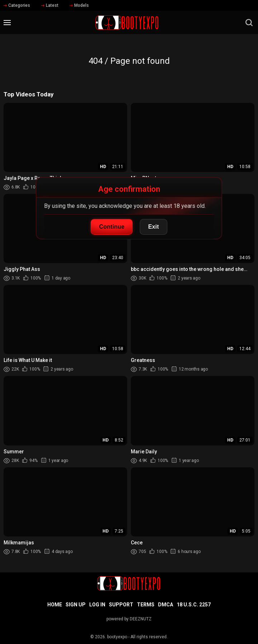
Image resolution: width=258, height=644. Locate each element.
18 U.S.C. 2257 (194, 605)
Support (121, 605)
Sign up (76, 605)
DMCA (166, 605)
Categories (17, 5)
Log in (97, 605)
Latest (50, 5)
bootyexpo (117, 637)
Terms (146, 605)
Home (55, 605)
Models (79, 5)
